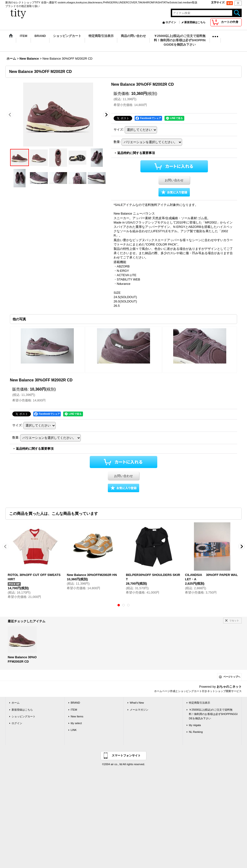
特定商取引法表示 (199, 703)
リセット (234, 620)
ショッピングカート (24, 716)
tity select (76, 723)
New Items (77, 716)
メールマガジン (139, 710)
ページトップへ (232, 677)
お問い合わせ (174, 180)
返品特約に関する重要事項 (136, 153)
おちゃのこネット (229, 687)
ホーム (16, 703)
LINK (74, 730)
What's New (137, 703)
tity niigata (195, 725)
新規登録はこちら (195, 22)
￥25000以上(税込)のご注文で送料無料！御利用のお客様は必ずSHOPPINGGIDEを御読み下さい (213, 714)
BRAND (75, 703)
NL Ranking (196, 732)
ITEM (74, 710)
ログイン (171, 22)
